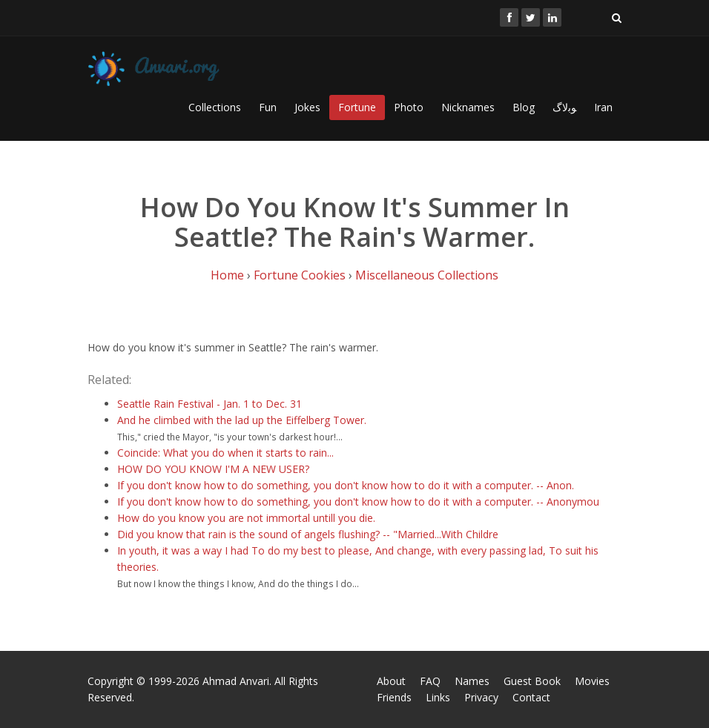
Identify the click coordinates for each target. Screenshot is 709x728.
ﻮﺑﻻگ (564, 107)
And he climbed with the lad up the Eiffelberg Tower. (242, 420)
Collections (215, 107)
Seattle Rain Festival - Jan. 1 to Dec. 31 (210, 404)
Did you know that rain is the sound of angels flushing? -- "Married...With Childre (308, 534)
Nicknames (468, 107)
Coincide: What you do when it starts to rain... (225, 453)
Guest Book (532, 681)
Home (227, 275)
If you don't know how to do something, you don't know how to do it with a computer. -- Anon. (346, 485)
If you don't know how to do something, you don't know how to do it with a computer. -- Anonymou (358, 502)
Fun (268, 107)
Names (472, 681)
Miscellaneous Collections (427, 275)
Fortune (357, 107)
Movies (592, 681)
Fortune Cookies (300, 275)
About (391, 681)
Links (438, 697)
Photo (409, 107)
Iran (603, 107)
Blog (524, 107)
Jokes (307, 107)
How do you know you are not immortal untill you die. (246, 518)
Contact (531, 697)
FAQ (430, 681)
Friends (394, 697)
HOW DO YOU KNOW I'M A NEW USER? (213, 469)
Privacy (481, 697)
